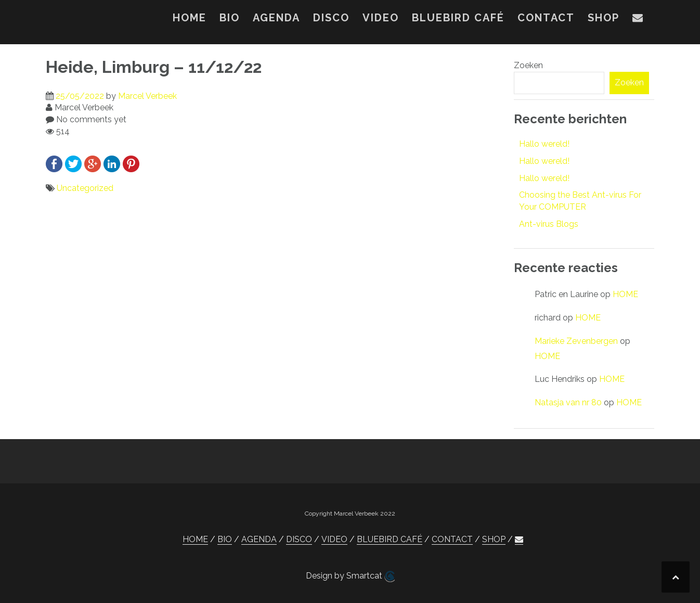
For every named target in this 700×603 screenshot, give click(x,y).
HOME (190, 18)
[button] (638, 20)
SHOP (604, 18)
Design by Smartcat (350, 576)
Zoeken (528, 65)
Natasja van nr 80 (568, 402)
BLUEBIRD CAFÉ (458, 18)
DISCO (331, 18)
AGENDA (276, 18)
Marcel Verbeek (147, 96)
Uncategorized (85, 188)
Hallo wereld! (544, 144)
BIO (230, 18)
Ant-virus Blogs (549, 224)
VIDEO (381, 18)
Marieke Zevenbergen (576, 341)
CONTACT (546, 18)
